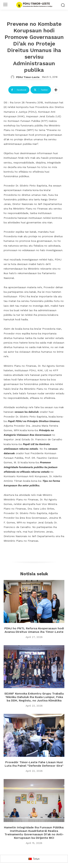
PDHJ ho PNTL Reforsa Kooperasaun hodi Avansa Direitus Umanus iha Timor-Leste (34, 630)
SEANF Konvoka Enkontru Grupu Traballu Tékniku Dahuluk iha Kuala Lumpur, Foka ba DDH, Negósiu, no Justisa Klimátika (34, 697)
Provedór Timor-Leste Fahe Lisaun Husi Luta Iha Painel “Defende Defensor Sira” (34, 764)
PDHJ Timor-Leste (28, 77)
